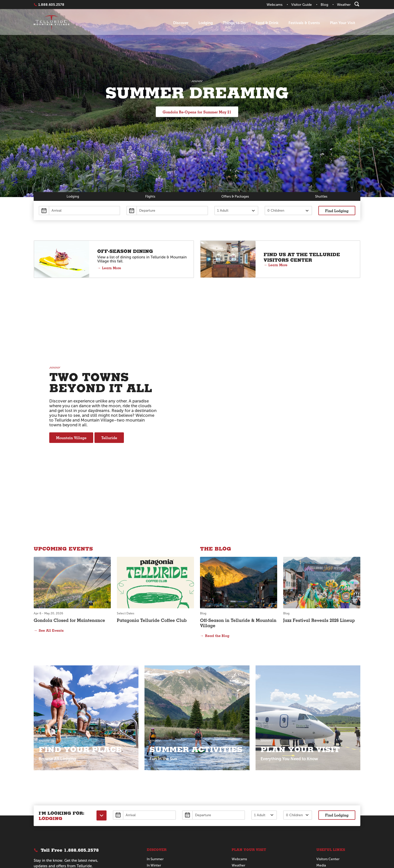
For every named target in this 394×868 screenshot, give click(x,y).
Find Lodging (337, 211)
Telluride (109, 382)
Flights (150, 197)
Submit (71, 781)
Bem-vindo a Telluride (334, 786)
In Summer (156, 748)
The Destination (159, 767)
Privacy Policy (43, 831)
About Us (154, 786)
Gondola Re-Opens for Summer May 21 (197, 112)
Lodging (206, 23)
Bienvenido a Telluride (334, 773)
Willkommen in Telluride (336, 793)
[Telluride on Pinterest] (72, 808)
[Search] (357, 4)
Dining (152, 773)
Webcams (240, 748)
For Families (156, 761)
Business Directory (331, 767)
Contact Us (241, 786)
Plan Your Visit (343, 23)
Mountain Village (71, 382)
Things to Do (234, 23)
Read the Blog (217, 524)
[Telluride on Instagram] (60, 808)
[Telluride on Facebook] (36, 808)
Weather (238, 754)
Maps (236, 761)
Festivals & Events (304, 23)
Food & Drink (267, 23)
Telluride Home (52, 23)
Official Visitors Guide (249, 773)
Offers (235, 197)
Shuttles (322, 197)
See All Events (51, 519)
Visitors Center (328, 748)
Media (321, 754)
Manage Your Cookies (71, 831)
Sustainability (327, 761)
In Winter (154, 754)
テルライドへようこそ (334, 780)
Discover (181, 23)
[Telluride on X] (48, 808)
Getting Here (242, 767)
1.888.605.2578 (51, 5)
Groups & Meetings (247, 779)
